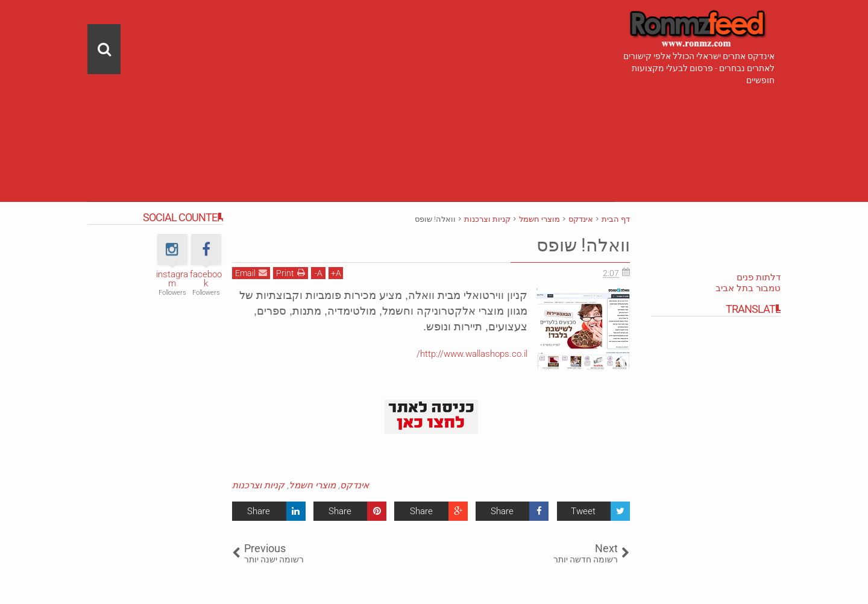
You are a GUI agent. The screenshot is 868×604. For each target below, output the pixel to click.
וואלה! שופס (580, 245)
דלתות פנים (759, 277)
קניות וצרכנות (258, 485)
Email (251, 273)
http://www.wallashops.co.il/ (472, 354)
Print (291, 273)
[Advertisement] (351, 84)
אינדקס (354, 485)
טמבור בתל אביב (748, 288)
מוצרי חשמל (312, 485)
